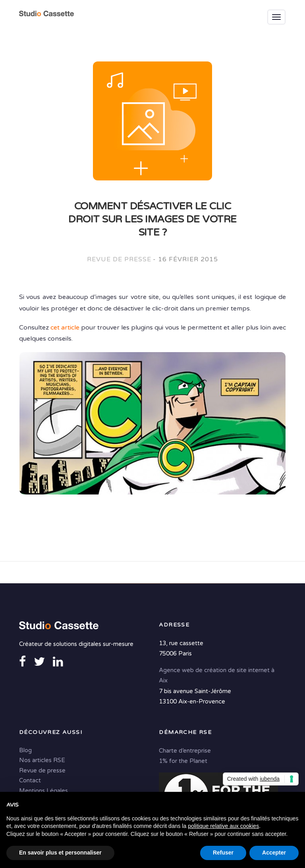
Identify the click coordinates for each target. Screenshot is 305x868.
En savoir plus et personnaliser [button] (60, 853)
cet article (65, 328)
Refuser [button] (223, 853)
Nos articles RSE (42, 760)
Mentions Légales (43, 791)
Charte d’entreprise (185, 751)
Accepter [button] (274, 853)
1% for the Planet (183, 761)
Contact (30, 780)
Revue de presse (119, 259)
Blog (25, 750)
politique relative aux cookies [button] (223, 826)
